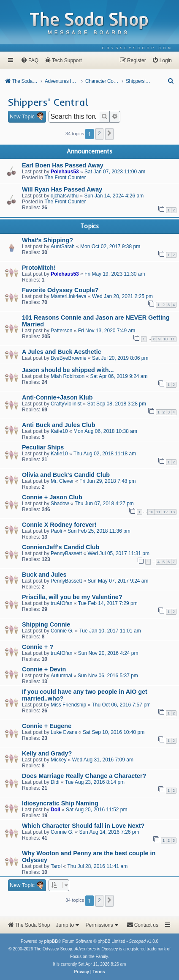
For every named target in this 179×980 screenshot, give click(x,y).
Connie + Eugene (47, 726)
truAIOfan (61, 603)
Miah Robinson (68, 376)
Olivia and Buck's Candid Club (66, 475)
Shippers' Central (48, 102)
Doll (56, 810)
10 (165, 339)
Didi (55, 782)
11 (173, 339)
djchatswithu (65, 196)
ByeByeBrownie (69, 358)
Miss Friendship (68, 705)
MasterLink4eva (69, 296)
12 (165, 512)
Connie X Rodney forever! (59, 525)
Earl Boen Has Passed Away (63, 165)
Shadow (60, 504)
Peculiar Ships (43, 447)
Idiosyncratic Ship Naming (60, 803)
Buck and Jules (44, 575)
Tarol (56, 866)
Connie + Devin (44, 669)
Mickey (58, 760)
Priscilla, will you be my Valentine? (72, 597)
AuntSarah (63, 246)
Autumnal (61, 676)
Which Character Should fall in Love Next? (83, 826)
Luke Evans (64, 732)
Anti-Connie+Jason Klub (57, 397)
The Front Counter (65, 178)
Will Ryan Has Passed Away (62, 189)
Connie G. (62, 631)
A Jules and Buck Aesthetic (62, 352)
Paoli (56, 531)
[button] (109, 134)
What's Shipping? (47, 240)
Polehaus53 (65, 172)
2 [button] (99, 133)
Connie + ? (38, 647)
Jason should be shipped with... (68, 370)
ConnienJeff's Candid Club (61, 547)
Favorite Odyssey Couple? (60, 290)
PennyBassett (66, 553)
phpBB (51, 941)
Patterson (61, 331)
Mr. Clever (62, 481)
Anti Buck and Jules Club (59, 425)
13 (173, 512)
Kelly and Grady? (47, 753)
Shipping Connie (46, 624)
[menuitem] (137, 48)
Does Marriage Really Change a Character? (84, 776)
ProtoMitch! (39, 268)
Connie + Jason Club (52, 497)
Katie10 (59, 431)
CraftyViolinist (66, 404)
